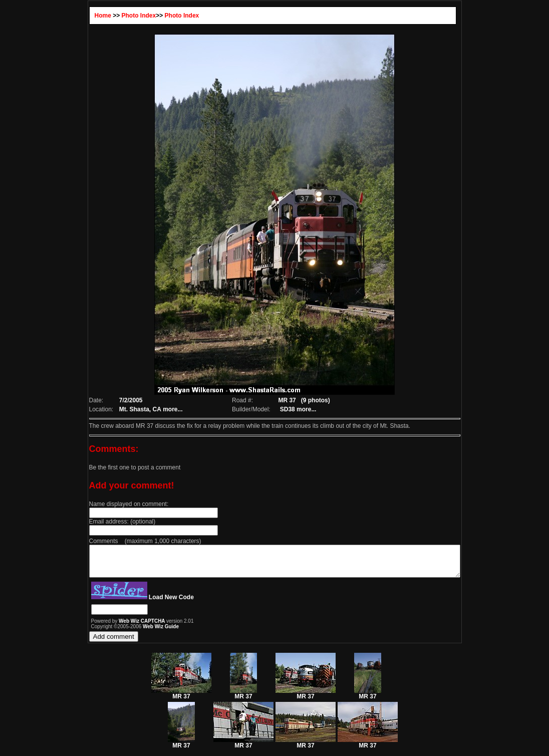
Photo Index (116, 16)
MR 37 (181, 700)
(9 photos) (313, 400)
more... (153, 409)
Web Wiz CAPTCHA (120, 627)
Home (80, 16)
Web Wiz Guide (138, 633)
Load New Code (149, 603)
